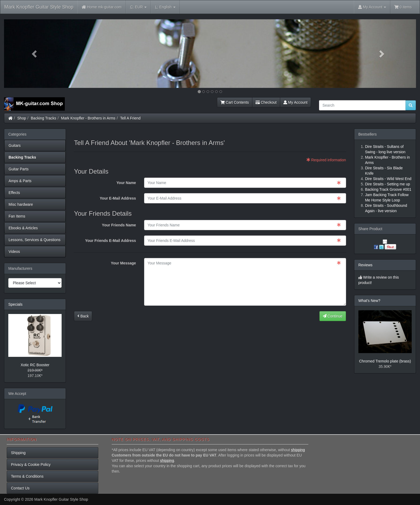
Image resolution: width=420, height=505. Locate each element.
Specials (15, 304)
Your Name (126, 183)
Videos (14, 252)
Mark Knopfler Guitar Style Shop (39, 7)
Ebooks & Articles (23, 228)
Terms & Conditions (27, 476)
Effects (14, 193)
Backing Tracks (44, 118)
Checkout (266, 102)
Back (83, 316)
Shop (22, 118)
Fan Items (17, 216)
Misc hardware (21, 204)
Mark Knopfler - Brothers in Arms (88, 118)
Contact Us (20, 488)
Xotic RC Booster (35, 365)
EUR (138, 7)
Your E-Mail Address (118, 198)
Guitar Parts (19, 169)
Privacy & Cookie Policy (31, 465)
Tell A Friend (130, 118)
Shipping (18, 453)
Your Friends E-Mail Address (111, 241)
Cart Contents (235, 102)
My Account (295, 102)
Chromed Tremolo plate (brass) (385, 361)
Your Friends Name (119, 225)
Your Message (123, 263)
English (165, 7)
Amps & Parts (20, 181)
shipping (298, 450)
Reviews (365, 265)
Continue (333, 316)
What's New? (369, 301)
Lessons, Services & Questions (35, 240)
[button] (35, 54)
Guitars (15, 145)
